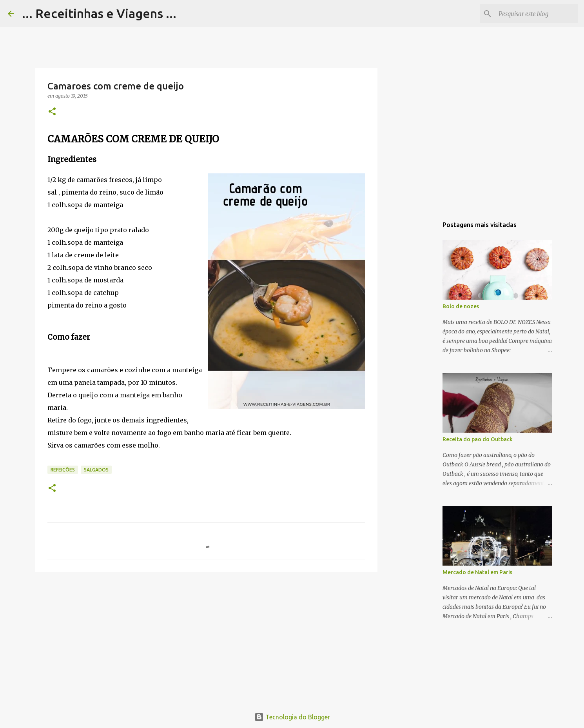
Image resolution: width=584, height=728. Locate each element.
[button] (52, 112)
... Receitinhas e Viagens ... (99, 13)
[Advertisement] (206, 639)
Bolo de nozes (461, 306)
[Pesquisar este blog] (537, 14)
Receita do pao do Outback (478, 439)
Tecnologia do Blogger (292, 717)
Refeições (63, 470)
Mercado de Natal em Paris (477, 572)
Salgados (96, 470)
